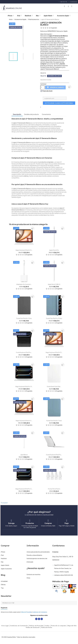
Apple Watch (49, 16)
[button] (64, 6)
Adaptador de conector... (24, 284)
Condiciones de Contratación (40, 612)
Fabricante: (60, 31)
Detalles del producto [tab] (32, 114)
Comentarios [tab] (46, 114)
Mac (38, 16)
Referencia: (44, 31)
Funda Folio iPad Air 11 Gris (24, 318)
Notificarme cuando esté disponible (59, 103)
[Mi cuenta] (68, 6)
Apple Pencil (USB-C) (54, 284)
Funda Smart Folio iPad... (54, 387)
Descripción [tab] (17, 114)
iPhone (11, 16)
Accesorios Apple (64, 16)
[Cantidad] (42, 87)
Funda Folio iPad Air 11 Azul (54, 421)
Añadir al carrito (55, 87)
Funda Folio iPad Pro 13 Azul (54, 318)
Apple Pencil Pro (54, 250)
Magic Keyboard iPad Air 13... (24, 250)
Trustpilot (4, 503)
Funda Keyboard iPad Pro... (24, 352)
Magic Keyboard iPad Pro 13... (24, 387)
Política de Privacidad (26, 612)
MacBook (29, 16)
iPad (19, 16)
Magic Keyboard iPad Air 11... (24, 421)
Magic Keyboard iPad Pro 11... (24, 489)
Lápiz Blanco (24, 455)
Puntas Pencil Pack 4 (54, 489)
